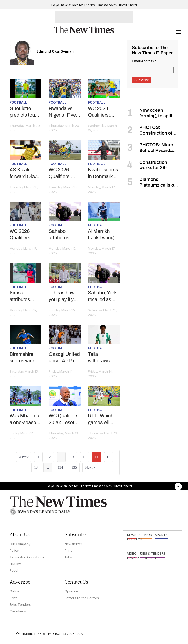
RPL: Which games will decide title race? (101, 419)
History (15, 564)
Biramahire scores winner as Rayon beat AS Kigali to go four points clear (25, 358)
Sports (161, 535)
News (132, 535)
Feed (14, 570)
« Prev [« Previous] (24, 457)
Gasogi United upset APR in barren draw (64, 358)
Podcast (149, 558)
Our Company (20, 544)
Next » (90, 467)
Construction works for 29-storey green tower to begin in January (149, 171)
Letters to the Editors (82, 598)
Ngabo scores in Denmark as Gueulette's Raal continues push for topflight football (103, 173)
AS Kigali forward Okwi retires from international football (24, 173)
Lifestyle (135, 539)
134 (60, 467)
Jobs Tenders (20, 604)
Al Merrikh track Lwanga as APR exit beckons (102, 235)
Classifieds (18, 611)
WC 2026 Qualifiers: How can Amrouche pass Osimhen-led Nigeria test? (102, 112)
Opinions (72, 591)
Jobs (68, 557)
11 (96, 457)
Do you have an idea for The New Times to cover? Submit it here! (94, 5)
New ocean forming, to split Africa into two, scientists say (150, 118)
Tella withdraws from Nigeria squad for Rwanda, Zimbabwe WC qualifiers (102, 358)
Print (68, 550)
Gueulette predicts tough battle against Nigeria (25, 112)
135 (74, 467)
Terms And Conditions (27, 557)
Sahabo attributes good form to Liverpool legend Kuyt (62, 235)
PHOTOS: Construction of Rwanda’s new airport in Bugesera (152, 136)
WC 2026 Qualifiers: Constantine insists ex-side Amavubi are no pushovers (64, 173)
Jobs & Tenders (153, 553)
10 (85, 457)
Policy (14, 550)
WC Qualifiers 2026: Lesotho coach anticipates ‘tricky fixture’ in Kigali (64, 419)
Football (18, 102)
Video (132, 553)
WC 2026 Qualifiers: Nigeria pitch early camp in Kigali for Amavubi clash (24, 235)
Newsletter (73, 544)
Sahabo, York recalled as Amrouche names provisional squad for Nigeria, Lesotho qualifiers (102, 296)
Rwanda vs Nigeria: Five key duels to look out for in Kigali (63, 112)
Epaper (133, 558)
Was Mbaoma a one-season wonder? (24, 419)
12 (109, 457)
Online (14, 591)
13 (36, 467)
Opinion (146, 535)
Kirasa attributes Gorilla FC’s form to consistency (23, 296)
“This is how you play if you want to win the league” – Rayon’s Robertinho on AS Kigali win (64, 296)
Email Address (144, 61)
